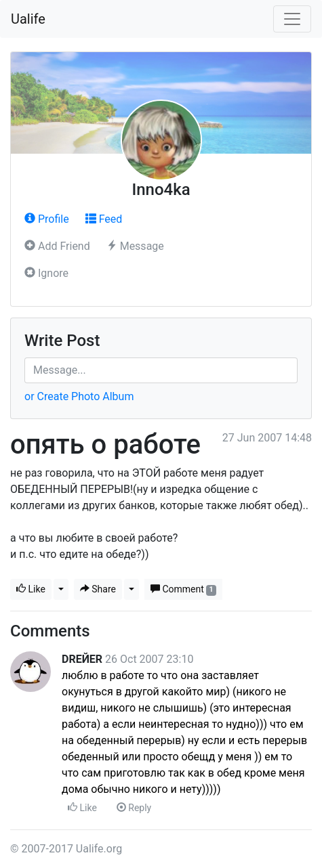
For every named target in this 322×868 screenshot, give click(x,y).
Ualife (28, 19)
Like (31, 589)
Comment (183, 589)
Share (98, 589)
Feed (104, 219)
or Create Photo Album (79, 396)
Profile (47, 219)
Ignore (46, 273)
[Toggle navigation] (292, 19)
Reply (134, 808)
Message (135, 246)
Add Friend (57, 246)
